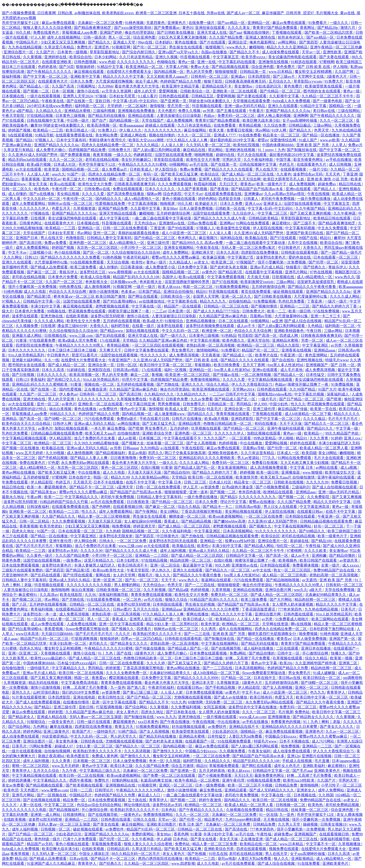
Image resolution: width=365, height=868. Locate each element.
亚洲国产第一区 (343, 639)
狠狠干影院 (213, 81)
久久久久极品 (315, 419)
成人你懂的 (18, 194)
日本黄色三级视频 (71, 116)
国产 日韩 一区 (343, 365)
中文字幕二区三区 (273, 213)
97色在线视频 (321, 272)
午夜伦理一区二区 (67, 189)
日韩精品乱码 (118, 849)
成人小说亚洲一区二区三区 (184, 233)
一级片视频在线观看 (220, 717)
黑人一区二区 (120, 37)
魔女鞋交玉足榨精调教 (314, 72)
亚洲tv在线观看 (299, 189)
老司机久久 (99, 643)
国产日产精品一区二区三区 (302, 399)
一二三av (159, 311)
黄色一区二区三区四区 (120, 468)
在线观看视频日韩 (128, 507)
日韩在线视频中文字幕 (46, 120)
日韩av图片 (122, 609)
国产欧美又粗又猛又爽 (180, 174)
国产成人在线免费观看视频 (38, 702)
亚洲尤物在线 (52, 316)
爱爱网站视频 (277, 443)
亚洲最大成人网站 (27, 336)
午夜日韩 (314, 331)
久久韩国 (173, 761)
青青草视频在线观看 (233, 414)
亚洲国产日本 (27, 238)
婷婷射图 (113, 668)
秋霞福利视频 (206, 184)
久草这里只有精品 (60, 47)
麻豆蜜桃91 (282, 223)
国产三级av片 (284, 76)
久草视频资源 (85, 208)
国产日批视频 (24, 375)
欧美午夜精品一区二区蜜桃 (197, 780)
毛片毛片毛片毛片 (343, 419)
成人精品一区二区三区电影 (285, 575)
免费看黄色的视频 (286, 722)
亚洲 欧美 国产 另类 (313, 145)
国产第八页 (137, 687)
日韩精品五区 (203, 96)
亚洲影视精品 (303, 859)
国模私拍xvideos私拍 (275, 394)
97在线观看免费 (43, 340)
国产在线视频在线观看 (42, 800)
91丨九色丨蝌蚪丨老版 (322, 722)
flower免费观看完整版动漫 (88, 629)
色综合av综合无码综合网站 (100, 805)
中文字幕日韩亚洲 (141, 404)
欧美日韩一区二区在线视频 (211, 477)
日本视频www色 (124, 282)
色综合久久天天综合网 (243, 179)
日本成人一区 (288, 453)
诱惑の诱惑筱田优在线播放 (161, 859)
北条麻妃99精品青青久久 (326, 595)
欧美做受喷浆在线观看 (324, 86)
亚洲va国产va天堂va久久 (179, 52)
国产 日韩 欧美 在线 (314, 67)
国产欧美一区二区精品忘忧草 (329, 32)
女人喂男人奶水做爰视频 (293, 604)
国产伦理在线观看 (78, 575)
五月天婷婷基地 (212, 771)
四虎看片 (144, 629)
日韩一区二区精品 (35, 521)
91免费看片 (318, 23)
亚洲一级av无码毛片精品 (245, 106)
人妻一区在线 (31, 805)
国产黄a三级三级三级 (141, 692)
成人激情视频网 (98, 287)
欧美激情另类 (247, 477)
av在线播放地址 (152, 301)
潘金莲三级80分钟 (73, 326)
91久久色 (179, 702)
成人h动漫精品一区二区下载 (308, 414)
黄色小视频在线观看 (179, 199)
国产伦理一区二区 (324, 262)
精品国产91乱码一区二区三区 (45, 639)
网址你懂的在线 (137, 805)
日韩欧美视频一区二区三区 (119, 590)
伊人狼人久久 (131, 130)
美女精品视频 (185, 179)
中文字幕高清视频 (143, 204)
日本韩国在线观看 (301, 516)
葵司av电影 (227, 859)
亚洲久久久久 (193, 384)
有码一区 (151, 174)
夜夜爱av (100, 678)
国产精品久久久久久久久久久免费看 (71, 257)
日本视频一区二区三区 (92, 761)
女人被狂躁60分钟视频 (143, 521)
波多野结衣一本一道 (40, 614)
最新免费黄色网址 (270, 775)
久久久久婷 (156, 663)
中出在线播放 (251, 443)
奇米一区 (156, 761)
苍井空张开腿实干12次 (21, 23)
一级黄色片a (131, 815)
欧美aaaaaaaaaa (131, 125)
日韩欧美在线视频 (289, 482)
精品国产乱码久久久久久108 (137, 277)
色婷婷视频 (228, 443)
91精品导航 (44, 135)
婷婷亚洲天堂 (145, 526)
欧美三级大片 (74, 179)
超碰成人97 (64, 746)
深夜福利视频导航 (114, 595)
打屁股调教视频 (85, 639)
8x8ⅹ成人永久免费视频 (292, 101)
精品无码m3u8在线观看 (28, 160)
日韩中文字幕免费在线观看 (147, 350)
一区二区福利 (136, 106)
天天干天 (169, 580)
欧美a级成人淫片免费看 (78, 340)
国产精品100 (322, 541)
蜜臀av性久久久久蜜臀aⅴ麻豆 (176, 257)
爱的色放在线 (300, 257)
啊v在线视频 (301, 624)
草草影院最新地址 (105, 52)
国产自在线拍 (283, 360)
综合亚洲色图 (145, 37)
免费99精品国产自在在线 (334, 570)
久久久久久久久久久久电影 (89, 585)
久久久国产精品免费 (226, 37)
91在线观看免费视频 (104, 599)
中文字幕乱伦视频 (205, 340)
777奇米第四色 (290, 609)
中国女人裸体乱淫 (95, 854)
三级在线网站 (349, 111)
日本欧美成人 (141, 169)
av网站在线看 (327, 468)
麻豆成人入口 (149, 795)
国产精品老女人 (22, 717)
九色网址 (41, 727)
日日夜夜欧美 (138, 502)
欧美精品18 (225, 619)
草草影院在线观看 (169, 160)
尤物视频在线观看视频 (193, 697)
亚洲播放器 (291, 472)
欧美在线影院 (71, 595)
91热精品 (229, 336)
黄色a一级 (187, 62)
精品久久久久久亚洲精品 (287, 47)
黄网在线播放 (198, 614)
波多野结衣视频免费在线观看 (210, 326)
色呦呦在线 (167, 62)
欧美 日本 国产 (191, 824)
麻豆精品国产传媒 (293, 409)
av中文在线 (262, 570)
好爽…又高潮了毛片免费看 (248, 658)
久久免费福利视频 (186, 707)
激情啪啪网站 (208, 350)
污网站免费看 (41, 746)
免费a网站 (238, 653)
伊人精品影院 (61, 438)
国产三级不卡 (305, 223)
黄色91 (188, 28)
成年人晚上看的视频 (274, 116)
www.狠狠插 (313, 472)
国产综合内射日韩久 (139, 52)
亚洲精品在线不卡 (217, 86)
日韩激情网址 (74, 815)
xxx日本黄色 (148, 722)
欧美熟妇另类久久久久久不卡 (158, 634)
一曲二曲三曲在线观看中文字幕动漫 (162, 218)
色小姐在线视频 (68, 252)
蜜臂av (263, 140)
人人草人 (339, 145)
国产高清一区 (266, 336)
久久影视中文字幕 (284, 96)
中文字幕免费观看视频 (226, 277)
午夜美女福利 (260, 751)
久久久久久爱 (93, 194)
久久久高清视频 (138, 751)
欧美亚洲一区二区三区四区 (188, 375)
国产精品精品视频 (197, 521)
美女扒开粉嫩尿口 (137, 160)
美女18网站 (328, 453)
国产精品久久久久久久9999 (196, 678)
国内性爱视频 (71, 389)
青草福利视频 (42, 609)
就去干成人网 (147, 81)
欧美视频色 (288, 560)
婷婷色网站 (207, 199)
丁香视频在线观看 (287, 32)
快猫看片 (294, 267)
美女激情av (244, 86)
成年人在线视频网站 (64, 37)
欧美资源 (52, 169)
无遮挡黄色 (156, 23)
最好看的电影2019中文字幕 (233, 140)
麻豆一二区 (140, 375)
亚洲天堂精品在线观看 (118, 213)
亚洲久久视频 (167, 57)
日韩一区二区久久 (17, 189)
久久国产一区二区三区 (64, 282)
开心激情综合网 (316, 653)
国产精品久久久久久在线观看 (229, 169)
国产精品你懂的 (343, 556)
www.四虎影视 (183, 863)
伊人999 (261, 404)
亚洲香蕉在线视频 (297, 350)
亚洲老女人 (273, 204)
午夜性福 (313, 546)
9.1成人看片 (148, 96)
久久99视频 (55, 453)
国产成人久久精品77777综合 (217, 311)
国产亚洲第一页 (174, 101)
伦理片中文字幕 (135, 380)
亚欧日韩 (103, 101)
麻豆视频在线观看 (89, 72)
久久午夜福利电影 (259, 160)
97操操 (101, 96)
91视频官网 (122, 47)
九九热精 (113, 531)
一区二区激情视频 (257, 375)
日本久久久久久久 (160, 189)
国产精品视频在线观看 (231, 67)
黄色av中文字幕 (264, 663)
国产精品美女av (44, 492)
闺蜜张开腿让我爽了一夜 (129, 311)
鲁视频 (158, 375)
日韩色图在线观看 (174, 96)
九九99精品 (149, 448)
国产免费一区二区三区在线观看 (170, 775)
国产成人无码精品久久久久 (272, 790)
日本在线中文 (80, 477)
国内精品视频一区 (169, 72)
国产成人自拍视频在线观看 (335, 487)
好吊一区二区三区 (329, 526)
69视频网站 (179, 164)
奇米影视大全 (97, 282)
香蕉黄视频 (31, 179)
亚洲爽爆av (253, 194)
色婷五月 (287, 164)
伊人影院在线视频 (268, 228)
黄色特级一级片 (48, 839)
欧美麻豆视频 (214, 257)
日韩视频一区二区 (291, 805)
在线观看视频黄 (294, 169)
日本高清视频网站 (238, 531)
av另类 (209, 111)
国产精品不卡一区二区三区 (92, 487)
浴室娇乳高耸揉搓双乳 (316, 282)
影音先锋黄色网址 (309, 160)
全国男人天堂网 (206, 296)
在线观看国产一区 (200, 741)
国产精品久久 (100, 42)
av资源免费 (210, 487)
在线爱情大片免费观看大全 (129, 72)
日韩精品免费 (287, 785)
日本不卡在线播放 (109, 482)
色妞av (210, 116)
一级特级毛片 (38, 668)
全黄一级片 (331, 565)
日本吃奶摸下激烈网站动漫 (332, 629)
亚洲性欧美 (333, 52)
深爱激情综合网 (284, 140)
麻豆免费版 (117, 428)
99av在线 (146, 42)
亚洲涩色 (102, 47)
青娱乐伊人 (338, 267)
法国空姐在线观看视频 (303, 204)
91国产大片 (327, 389)
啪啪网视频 (204, 155)
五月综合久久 (280, 81)
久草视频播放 (350, 844)
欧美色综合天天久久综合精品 (27, 424)
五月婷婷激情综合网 (174, 213)
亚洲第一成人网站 (46, 815)
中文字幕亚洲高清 (315, 507)
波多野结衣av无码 (308, 174)
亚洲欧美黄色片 (328, 771)
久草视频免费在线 (132, 399)
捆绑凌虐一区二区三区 (188, 516)
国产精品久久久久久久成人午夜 (220, 218)
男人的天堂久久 (124, 736)
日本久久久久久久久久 (27, 350)
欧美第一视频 (342, 658)
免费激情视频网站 (206, 380)
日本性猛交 (316, 375)
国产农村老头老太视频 (229, 267)
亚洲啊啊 (301, 116)
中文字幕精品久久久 (82, 497)
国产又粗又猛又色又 (159, 424)
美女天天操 (38, 184)
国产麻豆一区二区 (42, 272)
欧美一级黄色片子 (272, 184)
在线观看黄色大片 (53, 81)
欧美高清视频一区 (102, 125)
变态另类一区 (179, 106)
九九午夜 (70, 771)
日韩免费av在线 (98, 189)
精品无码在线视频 (44, 683)
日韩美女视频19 (334, 824)
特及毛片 (215, 409)
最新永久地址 (14, 497)
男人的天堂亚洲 (61, 399)
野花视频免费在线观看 (88, 311)
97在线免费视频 (327, 311)
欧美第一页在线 (324, 409)
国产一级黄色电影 (328, 101)
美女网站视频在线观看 (244, 512)
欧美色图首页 (78, 756)
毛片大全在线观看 (252, 155)
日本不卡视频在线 (295, 741)
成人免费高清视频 (184, 355)
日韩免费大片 (120, 150)
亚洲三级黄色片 (57, 731)
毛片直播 (322, 761)
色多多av (129, 292)
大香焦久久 (313, 248)
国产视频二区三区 (27, 599)
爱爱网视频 (169, 91)
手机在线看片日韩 (155, 419)
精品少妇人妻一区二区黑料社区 (173, 624)
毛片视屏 (286, 712)
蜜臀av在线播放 (262, 502)
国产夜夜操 (220, 189)
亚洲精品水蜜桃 (78, 111)
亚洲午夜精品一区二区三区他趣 (336, 47)
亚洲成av (238, 76)
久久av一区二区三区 (343, 731)
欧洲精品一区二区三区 (256, 345)
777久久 (269, 458)
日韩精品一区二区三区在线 (226, 306)
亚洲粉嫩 (320, 556)
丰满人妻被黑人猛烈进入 (95, 565)
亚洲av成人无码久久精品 (95, 424)
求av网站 (262, 130)
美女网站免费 (107, 135)
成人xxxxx (351, 565)
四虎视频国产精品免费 (88, 150)
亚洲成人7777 (225, 135)
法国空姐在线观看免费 (174, 155)
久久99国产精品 (303, 389)
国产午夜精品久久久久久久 (50, 72)
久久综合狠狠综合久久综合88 (136, 252)
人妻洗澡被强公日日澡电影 (179, 116)
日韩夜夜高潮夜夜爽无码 (246, 81)
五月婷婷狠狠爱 (37, 477)
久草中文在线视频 (303, 243)
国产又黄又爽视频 (347, 497)
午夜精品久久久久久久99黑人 (80, 345)
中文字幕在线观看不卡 (183, 438)
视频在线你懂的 (257, 32)
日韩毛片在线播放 (187, 419)
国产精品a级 (178, 590)
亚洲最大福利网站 (27, 360)
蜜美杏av (248, 184)
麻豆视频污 (209, 238)
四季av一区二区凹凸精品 (142, 639)
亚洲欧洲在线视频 (241, 150)
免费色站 (303, 712)
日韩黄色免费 (177, 399)
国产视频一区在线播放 (21, 448)
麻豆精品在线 (195, 150)
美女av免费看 (13, 785)
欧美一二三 (277, 311)
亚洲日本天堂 (203, 683)
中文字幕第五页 (226, 57)
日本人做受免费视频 (196, 208)
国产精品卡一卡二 (218, 507)
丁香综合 (198, 409)
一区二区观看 (240, 438)
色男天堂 (322, 130)
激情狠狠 (158, 106)
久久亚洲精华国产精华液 (316, 663)
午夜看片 (256, 111)
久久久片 (123, 634)
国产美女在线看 (106, 824)
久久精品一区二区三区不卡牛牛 (328, 96)
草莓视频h (203, 365)
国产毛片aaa (302, 771)
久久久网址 (13, 257)
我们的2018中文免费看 (81, 692)
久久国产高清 (63, 86)
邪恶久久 (155, 453)
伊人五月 (191, 487)
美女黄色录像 (67, 741)
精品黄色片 (214, 819)
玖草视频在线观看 (206, 428)
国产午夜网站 (147, 512)
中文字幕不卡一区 (321, 844)
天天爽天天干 (111, 350)
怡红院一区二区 (290, 546)
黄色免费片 (286, 67)
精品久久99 (120, 477)
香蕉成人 (172, 521)
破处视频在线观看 (289, 292)
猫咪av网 (154, 194)
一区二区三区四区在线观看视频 (158, 345)
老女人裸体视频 (350, 815)
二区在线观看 (288, 648)
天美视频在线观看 (56, 653)
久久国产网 (345, 72)
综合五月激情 (183, 766)
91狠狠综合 (174, 321)
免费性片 (85, 47)
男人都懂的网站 (128, 585)
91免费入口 (108, 130)
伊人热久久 (161, 570)
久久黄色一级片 (40, 556)
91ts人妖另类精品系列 (27, 355)
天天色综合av (146, 223)
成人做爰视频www (170, 414)
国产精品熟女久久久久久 (314, 717)
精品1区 (21, 859)
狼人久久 (163, 575)
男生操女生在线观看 (186, 47)
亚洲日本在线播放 (316, 648)
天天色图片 (167, 111)
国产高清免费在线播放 (126, 194)
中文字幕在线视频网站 (293, 526)
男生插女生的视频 (200, 604)
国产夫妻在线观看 (335, 57)
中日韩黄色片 (290, 248)
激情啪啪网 (60, 590)
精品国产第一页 (168, 619)
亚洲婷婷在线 (56, 57)
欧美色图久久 (234, 340)
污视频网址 (87, 86)
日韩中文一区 (289, 653)
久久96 (91, 595)
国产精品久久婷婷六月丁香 (335, 306)
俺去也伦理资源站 (140, 32)
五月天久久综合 (146, 609)
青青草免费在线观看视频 (152, 595)
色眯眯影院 (143, 155)
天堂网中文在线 (311, 76)
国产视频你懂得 (264, 306)
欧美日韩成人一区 (81, 130)
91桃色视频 (135, 23)
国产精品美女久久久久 (129, 643)
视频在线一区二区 (100, 384)
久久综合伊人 (244, 213)
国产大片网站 (281, 599)
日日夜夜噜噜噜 (124, 458)
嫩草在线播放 (61, 727)
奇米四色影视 (250, 492)
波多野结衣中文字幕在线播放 (253, 707)
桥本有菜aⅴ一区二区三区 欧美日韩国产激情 (90, 296)
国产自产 (100, 120)
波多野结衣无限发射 (116, 536)
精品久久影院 (289, 345)
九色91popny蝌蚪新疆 (243, 819)
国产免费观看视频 (76, 155)
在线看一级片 (144, 326)
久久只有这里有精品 (136, 57)
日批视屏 (38, 218)
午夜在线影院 (193, 448)
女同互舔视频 (215, 707)
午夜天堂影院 (14, 116)
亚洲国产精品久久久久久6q (288, 111)
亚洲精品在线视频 (248, 590)
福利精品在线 (232, 238)
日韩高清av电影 (126, 370)
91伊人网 (279, 130)
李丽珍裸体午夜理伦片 (108, 140)
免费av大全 (200, 67)
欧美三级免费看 (84, 267)
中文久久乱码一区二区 (42, 199)
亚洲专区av (52, 179)
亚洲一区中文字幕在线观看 (149, 179)
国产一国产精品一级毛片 (341, 252)
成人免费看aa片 (115, 169)
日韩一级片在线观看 (94, 722)
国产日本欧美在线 (181, 712)
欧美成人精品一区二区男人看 (324, 448)
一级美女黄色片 (61, 722)
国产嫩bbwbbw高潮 (230, 521)
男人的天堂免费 (200, 72)
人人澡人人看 (221, 233)
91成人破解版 (325, 673)
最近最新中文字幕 (198, 565)
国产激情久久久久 (168, 751)
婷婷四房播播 (20, 780)
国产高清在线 (237, 829)
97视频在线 (40, 213)
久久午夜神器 (345, 213)
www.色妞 (107, 62)
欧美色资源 (211, 624)
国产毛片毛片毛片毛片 (35, 546)
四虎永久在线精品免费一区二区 (108, 145)
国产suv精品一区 (232, 23)
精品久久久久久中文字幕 (124, 76)
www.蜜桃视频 (120, 272)
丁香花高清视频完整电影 (202, 512)
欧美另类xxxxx (254, 57)
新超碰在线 (300, 541)
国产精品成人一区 (35, 86)
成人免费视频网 (180, 120)
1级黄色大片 (337, 76)
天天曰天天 (229, 184)
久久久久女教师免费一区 (127, 673)
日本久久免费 (82, 81)
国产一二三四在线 (200, 585)
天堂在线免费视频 (340, 590)
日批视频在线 (284, 277)
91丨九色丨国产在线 (115, 653)
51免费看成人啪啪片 (292, 619)
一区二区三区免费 (132, 541)
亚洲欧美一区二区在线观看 (235, 91)
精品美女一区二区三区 (282, 135)
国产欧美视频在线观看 (85, 785)
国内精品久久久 (109, 199)
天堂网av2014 (244, 389)
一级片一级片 (145, 287)
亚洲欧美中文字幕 (86, 76)
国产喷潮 (334, 399)
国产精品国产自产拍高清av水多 (258, 189)
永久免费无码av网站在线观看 (86, 463)
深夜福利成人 (338, 394)
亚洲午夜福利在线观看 (286, 428)
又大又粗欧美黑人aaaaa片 (168, 76)
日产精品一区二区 (237, 678)
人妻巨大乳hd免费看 (246, 736)
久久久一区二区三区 (337, 120)
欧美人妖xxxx (170, 287)
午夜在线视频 (319, 194)
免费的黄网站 (143, 834)
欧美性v (138, 262)
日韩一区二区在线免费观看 (126, 228)
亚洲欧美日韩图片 (162, 824)
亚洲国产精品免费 (113, 208)
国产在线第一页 (80, 101)
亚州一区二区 (105, 233)
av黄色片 (209, 272)
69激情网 (196, 702)
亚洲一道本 (199, 492)
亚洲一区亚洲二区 (108, 580)
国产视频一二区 (37, 91)
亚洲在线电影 (85, 697)
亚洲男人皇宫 (141, 619)
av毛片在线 (199, 164)
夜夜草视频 (102, 155)
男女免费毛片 (183, 350)
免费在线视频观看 (128, 189)
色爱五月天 (61, 208)
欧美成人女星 (177, 409)
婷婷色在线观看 (303, 443)
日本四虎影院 (260, 76)
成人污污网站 (323, 741)
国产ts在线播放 (42, 194)
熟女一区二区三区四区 (293, 570)
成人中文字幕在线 (115, 218)
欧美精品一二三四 (48, 130)
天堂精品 (130, 340)
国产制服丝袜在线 (302, 150)
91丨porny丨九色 (272, 150)
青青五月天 (124, 727)
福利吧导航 (121, 326)
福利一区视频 (176, 370)
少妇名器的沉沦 (269, 86)
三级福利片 (301, 487)
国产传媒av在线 (226, 375)
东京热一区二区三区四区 (98, 248)
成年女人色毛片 (287, 766)
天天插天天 (82, 482)
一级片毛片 (268, 399)
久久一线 (52, 360)
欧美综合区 (210, 174)
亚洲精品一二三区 (295, 306)
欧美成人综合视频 (96, 277)
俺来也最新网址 (263, 42)
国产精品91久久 (320, 428)
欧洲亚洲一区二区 (217, 331)
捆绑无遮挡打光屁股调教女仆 (272, 634)
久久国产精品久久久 (59, 516)
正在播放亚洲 (96, 389)
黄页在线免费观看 (256, 292)
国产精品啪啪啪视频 (283, 580)
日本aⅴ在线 (79, 859)
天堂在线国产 (153, 120)
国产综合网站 (136, 707)
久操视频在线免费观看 (245, 810)
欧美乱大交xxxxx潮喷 (147, 140)
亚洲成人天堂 (125, 42)
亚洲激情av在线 (172, 223)
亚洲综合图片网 (279, 590)
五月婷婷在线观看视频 (122, 321)
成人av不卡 (246, 326)
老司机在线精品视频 (102, 160)
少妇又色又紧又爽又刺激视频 (183, 37)
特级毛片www (337, 360)
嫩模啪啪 (257, 47)
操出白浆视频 (61, 409)
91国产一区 (77, 174)
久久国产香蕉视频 (193, 189)
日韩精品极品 (300, 125)
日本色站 (169, 810)
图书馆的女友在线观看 (322, 91)
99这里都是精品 (55, 736)
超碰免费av (327, 184)
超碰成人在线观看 (160, 125)
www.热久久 (237, 47)
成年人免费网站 (176, 252)
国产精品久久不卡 (245, 52)
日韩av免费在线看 (203, 223)
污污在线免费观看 (100, 419)
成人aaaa (11, 639)
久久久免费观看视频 (175, 184)
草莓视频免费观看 (224, 766)
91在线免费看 (250, 135)
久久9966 (105, 86)
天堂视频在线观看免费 (252, 101)
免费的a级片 (127, 419)
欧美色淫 (11, 790)
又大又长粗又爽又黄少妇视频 (305, 463)
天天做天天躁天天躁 (145, 472)
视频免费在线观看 (284, 849)
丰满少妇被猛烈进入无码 (339, 443)
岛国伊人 (169, 277)
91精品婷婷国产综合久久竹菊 (64, 502)
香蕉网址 (308, 28)
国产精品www (112, 331)
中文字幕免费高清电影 (80, 683)
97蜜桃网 (327, 62)
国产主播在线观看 (232, 111)
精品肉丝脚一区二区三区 (191, 560)
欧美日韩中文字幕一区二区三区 (166, 365)
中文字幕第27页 (241, 257)
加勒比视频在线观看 (143, 331)
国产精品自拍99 (177, 472)
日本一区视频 (63, 91)
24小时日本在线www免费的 (50, 106)
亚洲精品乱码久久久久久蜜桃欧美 (40, 384)
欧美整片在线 (267, 355)
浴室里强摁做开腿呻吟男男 (187, 282)
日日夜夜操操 (132, 267)
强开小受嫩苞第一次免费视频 (282, 262)
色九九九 (318, 692)
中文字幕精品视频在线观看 (270, 380)
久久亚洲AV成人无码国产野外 (33, 155)
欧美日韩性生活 (112, 697)
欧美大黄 (217, 130)
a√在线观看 (170, 448)
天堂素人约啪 (177, 67)
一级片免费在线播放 (314, 199)
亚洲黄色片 (177, 23)
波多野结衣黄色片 (271, 257)
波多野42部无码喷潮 (108, 316)
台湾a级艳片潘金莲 (238, 487)
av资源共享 (349, 560)
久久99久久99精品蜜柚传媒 (97, 443)
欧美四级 (309, 453)
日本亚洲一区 (180, 311)
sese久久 (59, 174)
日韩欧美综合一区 (196, 91)
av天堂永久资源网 (117, 91)
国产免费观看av (167, 28)
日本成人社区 (65, 164)
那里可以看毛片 (85, 355)
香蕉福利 (38, 380)
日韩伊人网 (63, 424)
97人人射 (38, 37)
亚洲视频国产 (317, 365)
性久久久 (298, 404)
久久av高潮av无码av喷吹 (285, 194)
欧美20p (287, 663)
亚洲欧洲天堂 (203, 252)
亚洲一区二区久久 (237, 296)
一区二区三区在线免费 (264, 516)
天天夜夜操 (211, 355)
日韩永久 (107, 541)
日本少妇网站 (106, 57)
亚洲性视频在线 (310, 360)
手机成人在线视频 (297, 761)
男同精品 (244, 404)
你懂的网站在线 (125, 780)
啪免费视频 (122, 526)
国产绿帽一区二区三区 (63, 419)
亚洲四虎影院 (243, 419)
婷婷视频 (247, 472)
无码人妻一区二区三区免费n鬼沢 (249, 248)
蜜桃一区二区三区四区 (31, 766)
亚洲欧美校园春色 (289, 331)
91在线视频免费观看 (88, 262)
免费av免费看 (191, 169)
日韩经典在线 (92, 741)
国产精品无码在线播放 (107, 116)
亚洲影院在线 (100, 370)
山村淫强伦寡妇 (47, 692)
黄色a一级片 (157, 262)
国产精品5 (229, 497)
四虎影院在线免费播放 (260, 252)
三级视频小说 (41, 252)
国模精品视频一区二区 (81, 169)
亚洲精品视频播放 (201, 321)
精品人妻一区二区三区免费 (215, 844)
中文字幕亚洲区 (316, 345)
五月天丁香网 (254, 365)
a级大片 (316, 590)
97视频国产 (246, 262)
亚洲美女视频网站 (179, 248)
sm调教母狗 (353, 678)
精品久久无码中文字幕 (332, 502)
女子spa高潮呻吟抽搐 (300, 120)
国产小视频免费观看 (273, 487)
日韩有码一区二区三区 (210, 76)
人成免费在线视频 (82, 624)
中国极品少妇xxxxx (281, 736)
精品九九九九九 (213, 301)
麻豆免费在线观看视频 (284, 731)
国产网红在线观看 (257, 766)
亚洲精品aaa (306, 492)
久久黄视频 (33, 57)
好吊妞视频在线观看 (189, 727)
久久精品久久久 (49, 111)
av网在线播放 (129, 424)
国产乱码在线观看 (111, 336)
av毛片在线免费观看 (108, 502)
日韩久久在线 (145, 819)
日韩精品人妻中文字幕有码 (110, 238)
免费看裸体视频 (306, 565)
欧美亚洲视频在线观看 (211, 389)
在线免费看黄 (225, 125)
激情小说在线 (88, 91)
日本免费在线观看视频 (209, 653)
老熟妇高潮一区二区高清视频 (211, 345)
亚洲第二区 (348, 663)
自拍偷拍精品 (240, 301)
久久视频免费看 (233, 751)
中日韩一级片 (78, 120)
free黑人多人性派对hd (286, 365)
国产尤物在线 (168, 384)
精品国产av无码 (40, 844)
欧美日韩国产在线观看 (319, 560)
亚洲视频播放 (279, 717)
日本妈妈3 (164, 42)
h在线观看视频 (21, 135)
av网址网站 (288, 42)
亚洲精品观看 (236, 790)
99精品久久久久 (63, 414)
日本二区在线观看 (234, 321)
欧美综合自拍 (81, 57)
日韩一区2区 (127, 365)
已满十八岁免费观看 (80, 839)
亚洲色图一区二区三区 (88, 243)
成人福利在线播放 (259, 648)
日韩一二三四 (81, 790)
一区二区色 (132, 599)
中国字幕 (284, 160)
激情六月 (348, 28)
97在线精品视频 (40, 116)
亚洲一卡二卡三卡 (326, 316)
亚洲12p (294, 756)
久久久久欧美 (316, 551)
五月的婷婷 (180, 428)
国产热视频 (197, 854)
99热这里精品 (265, 438)
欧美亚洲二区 (223, 262)
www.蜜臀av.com (55, 790)
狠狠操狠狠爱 (226, 72)
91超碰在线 (76, 370)
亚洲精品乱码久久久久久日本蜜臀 (212, 609)
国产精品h (24, 140)
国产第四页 (308, 42)
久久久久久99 (318, 482)
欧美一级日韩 (300, 311)
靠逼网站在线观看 (216, 580)
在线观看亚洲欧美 (57, 62)
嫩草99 (36, 125)
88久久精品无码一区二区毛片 (136, 854)
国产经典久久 (315, 267)
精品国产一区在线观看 (183, 306)
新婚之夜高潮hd (51, 756)
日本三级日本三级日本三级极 (73, 350)
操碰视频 (311, 824)
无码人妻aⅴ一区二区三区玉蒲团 (96, 717)
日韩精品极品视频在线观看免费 (57, 433)
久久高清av (49, 595)
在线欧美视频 (77, 316)
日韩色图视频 (86, 62)
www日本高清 (28, 634)
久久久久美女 (239, 28)
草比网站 (216, 150)
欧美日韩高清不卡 (133, 565)
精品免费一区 (74, 800)
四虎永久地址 (24, 531)
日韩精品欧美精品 (264, 218)
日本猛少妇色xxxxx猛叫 (77, 663)
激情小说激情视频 (104, 292)
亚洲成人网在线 (134, 135)
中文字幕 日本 (302, 468)
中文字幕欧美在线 (183, 301)
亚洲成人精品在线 (52, 717)
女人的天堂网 (125, 575)
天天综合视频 (118, 262)
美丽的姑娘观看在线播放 (139, 233)
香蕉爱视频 (54, 629)
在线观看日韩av (310, 512)
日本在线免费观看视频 (21, 565)
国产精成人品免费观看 (50, 267)
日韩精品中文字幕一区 (42, 301)
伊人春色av (68, 394)
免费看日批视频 (240, 130)
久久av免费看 (201, 399)
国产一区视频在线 (52, 795)
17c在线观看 (110, 340)
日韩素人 (251, 199)
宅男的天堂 (232, 160)
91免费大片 (334, 81)
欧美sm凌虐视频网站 (226, 516)
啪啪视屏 (168, 204)
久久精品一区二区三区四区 (147, 863)
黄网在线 (103, 575)
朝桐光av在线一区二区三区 (71, 204)
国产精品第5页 (231, 272)
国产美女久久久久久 (337, 727)
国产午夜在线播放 (175, 722)
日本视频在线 (14, 96)
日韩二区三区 (196, 482)
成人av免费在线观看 (48, 624)
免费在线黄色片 (47, 32)
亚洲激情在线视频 (274, 62)
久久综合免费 (275, 125)
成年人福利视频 (173, 551)
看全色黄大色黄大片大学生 (137, 86)
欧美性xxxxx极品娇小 (49, 658)
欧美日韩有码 (261, 697)
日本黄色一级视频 (73, 52)
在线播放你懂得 (76, 702)
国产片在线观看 (213, 42)
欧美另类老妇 (51, 526)
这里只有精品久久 (99, 560)
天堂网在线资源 (276, 624)
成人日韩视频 (341, 164)
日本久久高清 (228, 252)
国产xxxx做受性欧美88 (133, 28)
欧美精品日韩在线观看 (332, 218)
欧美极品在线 (257, 238)
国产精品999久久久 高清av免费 (198, 243)
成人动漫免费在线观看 (281, 52)
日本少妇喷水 (128, 560)
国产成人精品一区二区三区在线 (248, 174)
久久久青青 (319, 438)
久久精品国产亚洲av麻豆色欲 (223, 316)
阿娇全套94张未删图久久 (210, 101)
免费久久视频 (190, 111)
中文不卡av (193, 194)
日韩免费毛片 (194, 404)
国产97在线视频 (225, 282)
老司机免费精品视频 (343, 805)
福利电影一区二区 (90, 106)
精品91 (326, 238)
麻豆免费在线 (211, 790)
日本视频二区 (150, 438)
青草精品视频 (250, 125)
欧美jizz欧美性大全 (109, 570)
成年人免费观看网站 (29, 204)
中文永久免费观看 (333, 228)
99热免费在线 (71, 287)
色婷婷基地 (48, 67)
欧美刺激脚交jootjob (257, 282)
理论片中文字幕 (234, 502)
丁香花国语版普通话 (259, 609)
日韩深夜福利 (38, 507)
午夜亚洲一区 (292, 355)
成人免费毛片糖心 (51, 150)
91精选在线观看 (304, 62)
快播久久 (339, 653)
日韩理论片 (105, 790)
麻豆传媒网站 (196, 130)
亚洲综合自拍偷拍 (179, 292)
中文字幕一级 (347, 428)
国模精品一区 (341, 106)
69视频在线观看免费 (264, 780)
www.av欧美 (330, 140)
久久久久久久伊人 (35, 208)
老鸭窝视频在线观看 (113, 306)
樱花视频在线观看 (124, 678)
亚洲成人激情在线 (261, 37)
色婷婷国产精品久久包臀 (181, 81)
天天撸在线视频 (277, 819)
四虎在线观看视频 (252, 849)
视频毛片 (146, 575)
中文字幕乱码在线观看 (237, 62)
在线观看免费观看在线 (74, 135)
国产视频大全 (133, 443)
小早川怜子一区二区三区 (141, 248)
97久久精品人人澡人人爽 (187, 140)
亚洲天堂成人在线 (212, 32)
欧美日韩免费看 (227, 365)
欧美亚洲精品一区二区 (145, 67)
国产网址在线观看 (143, 296)
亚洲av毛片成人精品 (267, 267)
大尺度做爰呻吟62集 (51, 262)
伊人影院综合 (166, 169)
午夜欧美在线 (53, 101)
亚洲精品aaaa (325, 350)
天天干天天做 (291, 424)
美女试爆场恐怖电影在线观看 (293, 57)
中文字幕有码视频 (301, 228)
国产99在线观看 (181, 228)
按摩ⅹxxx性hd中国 (240, 541)
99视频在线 (57, 311)
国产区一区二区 (96, 252)
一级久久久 (339, 23)
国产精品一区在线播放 (321, 135)
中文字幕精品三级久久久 (100, 771)
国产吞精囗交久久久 (64, 380)
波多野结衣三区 (93, 272)
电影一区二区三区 (198, 287)
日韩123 (32, 257)
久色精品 (315, 326)
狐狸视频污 (215, 47)
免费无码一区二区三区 (237, 116)
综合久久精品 (218, 384)
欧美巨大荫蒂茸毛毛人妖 (284, 179)
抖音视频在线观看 (196, 57)
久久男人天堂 (290, 824)
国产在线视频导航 (226, 648)
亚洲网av (227, 223)
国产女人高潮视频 (202, 443)
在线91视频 (150, 468)
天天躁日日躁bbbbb (57, 634)
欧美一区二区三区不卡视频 (250, 785)
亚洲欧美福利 (314, 766)
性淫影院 (245, 336)
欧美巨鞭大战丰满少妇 (262, 120)
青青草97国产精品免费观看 (275, 28)
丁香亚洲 (350, 174)
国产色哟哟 (101, 507)
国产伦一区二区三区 (150, 47)
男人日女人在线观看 (281, 507)
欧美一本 (35, 487)
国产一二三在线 (197, 634)
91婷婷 (337, 438)
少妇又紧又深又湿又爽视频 (63, 42)
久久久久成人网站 (345, 296)
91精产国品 (128, 731)
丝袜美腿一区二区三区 (166, 443)
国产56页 (67, 67)
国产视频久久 (261, 526)
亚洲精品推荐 (190, 424)
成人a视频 (349, 468)
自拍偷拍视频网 (58, 751)
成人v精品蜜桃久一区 (142, 199)
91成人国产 (308, 140)
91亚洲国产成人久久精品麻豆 (51, 863)
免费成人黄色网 (105, 756)
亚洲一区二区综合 (166, 565)
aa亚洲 (277, 321)
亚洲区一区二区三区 (312, 687)
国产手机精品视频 (53, 458)
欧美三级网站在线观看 (331, 619)
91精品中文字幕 (111, 67)
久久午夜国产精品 (311, 208)
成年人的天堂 (145, 91)
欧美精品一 (314, 433)
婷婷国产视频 (20, 130)
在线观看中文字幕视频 (264, 272)
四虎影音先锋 (230, 199)
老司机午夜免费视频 (278, 199)
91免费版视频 (265, 301)
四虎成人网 (289, 336)
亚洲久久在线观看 (283, 106)
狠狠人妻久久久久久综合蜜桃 (48, 28)
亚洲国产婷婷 (111, 32)
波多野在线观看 (25, 316)
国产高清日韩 (31, 243)
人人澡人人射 (173, 145)
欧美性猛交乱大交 (340, 472)
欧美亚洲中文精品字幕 (181, 86)
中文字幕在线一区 (147, 306)
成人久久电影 (35, 292)
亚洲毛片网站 (297, 272)
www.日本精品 (281, 72)
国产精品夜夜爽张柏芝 (93, 28)
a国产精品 (25, 111)
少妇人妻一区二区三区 (66, 619)
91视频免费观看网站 (233, 287)
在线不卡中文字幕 (141, 482)
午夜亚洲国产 (120, 360)
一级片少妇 (319, 169)
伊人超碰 (164, 839)
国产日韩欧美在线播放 (176, 32)
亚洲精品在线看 (141, 116)
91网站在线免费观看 (253, 223)
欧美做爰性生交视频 (234, 228)
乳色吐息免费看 (292, 301)
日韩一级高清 (95, 37)
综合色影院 (173, 194)
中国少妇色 (279, 404)
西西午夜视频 (81, 780)
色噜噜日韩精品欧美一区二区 (228, 424)
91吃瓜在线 (218, 854)
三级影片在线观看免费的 (23, 570)
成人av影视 (127, 438)
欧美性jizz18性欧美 (299, 780)
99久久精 (24, 32)
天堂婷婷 (115, 106)
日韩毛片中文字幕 (241, 394)
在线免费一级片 (202, 23)
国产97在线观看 (284, 238)
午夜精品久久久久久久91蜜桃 (143, 164)
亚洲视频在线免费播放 (137, 111)
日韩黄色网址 (31, 223)
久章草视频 (221, 590)
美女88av (170, 208)
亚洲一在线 (207, 62)
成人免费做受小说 (161, 267)
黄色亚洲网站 (317, 355)
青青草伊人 (336, 692)
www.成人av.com (252, 717)
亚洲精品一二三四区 (152, 556)
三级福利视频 (105, 111)
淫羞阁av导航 (261, 316)
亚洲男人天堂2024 (78, 96)
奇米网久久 (187, 238)
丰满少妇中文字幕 (46, 306)
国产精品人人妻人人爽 (89, 458)
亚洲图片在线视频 (317, 756)
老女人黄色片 (128, 712)
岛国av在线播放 (215, 52)
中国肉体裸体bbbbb (278, 145)
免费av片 (355, 145)
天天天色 (333, 174)
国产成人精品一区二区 (67, 365)
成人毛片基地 (292, 370)
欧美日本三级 (122, 766)
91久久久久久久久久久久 (276, 531)
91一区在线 (36, 619)
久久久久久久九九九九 (136, 62)
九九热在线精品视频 (25, 47)
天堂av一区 (311, 52)
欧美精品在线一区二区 (259, 844)
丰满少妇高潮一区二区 (68, 643)
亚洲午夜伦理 (61, 541)
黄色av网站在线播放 (19, 472)
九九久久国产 (215, 438)
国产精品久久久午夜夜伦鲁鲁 (312, 287)
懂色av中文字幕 (133, 409)
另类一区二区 (313, 340)
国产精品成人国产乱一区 (235, 399)
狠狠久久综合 (177, 599)
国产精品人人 (325, 189)
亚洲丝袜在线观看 (210, 28)
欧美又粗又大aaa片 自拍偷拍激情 (113, 433)
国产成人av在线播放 (231, 697)
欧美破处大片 (207, 204)
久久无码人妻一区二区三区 (209, 145)
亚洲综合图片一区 (19, 52)
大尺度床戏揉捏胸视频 (115, 81)
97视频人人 (45, 140)
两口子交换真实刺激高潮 (186, 453)
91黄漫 (22, 340)
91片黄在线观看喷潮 (29, 697)
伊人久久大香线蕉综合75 (252, 384)
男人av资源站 (249, 458)
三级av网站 (323, 125)
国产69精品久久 (312, 531)
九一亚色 (118, 687)
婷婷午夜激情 (210, 800)
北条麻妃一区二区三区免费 (101, 23)
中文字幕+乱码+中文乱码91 (136, 101)
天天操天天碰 (259, 277)
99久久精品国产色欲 (342, 433)
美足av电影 (137, 453)
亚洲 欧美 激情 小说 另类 (328, 179)
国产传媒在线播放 (151, 648)
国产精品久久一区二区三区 (327, 424)
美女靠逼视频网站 (233, 468)
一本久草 (98, 428)
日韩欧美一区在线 (231, 208)
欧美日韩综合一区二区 (322, 678)
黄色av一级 (293, 433)
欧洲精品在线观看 (279, 492)
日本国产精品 (150, 292)
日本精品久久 (100, 609)
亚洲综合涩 (238, 42)
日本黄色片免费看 (63, 277)
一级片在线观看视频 (44, 96)
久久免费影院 (319, 497)
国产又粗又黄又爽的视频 (311, 213)
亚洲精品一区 (259, 23)
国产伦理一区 (191, 819)
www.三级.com (82, 336)
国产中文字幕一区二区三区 (46, 76)
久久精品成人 (181, 262)
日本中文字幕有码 (72, 140)
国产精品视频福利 (111, 453)
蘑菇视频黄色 (56, 487)
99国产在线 (308, 238)
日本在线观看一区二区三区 (336, 257)
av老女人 (202, 262)
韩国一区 (101, 477)
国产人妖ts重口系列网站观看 (157, 150)
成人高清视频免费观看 (269, 468)
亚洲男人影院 (210, 179)
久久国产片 (46, 52)
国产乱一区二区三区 (142, 580)
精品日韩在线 (350, 184)
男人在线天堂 (267, 169)
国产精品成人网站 (260, 546)
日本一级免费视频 (210, 785)
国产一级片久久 (174, 336)
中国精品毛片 (27, 42)
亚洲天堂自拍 (259, 340)
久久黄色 (284, 174)
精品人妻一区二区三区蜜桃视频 (104, 516)
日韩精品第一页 (253, 72)
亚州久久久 (22, 692)
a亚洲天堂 (125, 487)
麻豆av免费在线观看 (59, 23)
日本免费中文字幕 (193, 267)
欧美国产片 (82, 731)
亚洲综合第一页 (101, 365)
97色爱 (54, 463)
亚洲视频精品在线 (121, 785)
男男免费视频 (169, 404)
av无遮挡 (310, 580)
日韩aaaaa (131, 448)
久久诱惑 (209, 629)
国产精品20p (328, 28)
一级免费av (73, 560)
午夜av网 (35, 497)
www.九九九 (166, 717)
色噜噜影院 (97, 179)
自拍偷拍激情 (14, 668)
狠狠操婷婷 (86, 67)
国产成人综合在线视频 (303, 321)
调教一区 (117, 179)
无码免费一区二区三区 (224, 702)
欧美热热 (42, 189)
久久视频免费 (27, 326)
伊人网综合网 (86, 541)
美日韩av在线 (324, 111)
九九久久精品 (148, 145)
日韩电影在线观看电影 (300, 252)
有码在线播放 (266, 424)
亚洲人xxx (253, 204)
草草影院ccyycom (308, 81)
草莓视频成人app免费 (80, 32)
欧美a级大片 (153, 321)
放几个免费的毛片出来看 (95, 438)
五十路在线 (138, 800)
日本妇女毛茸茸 (123, 96)
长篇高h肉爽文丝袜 (157, 780)
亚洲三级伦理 (159, 243)
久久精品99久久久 (159, 394)
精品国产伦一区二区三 (261, 350)
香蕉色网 (181, 834)
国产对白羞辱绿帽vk (120, 301)
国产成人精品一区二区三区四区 (185, 526)
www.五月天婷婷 (30, 453)
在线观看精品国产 (71, 609)
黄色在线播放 (186, 42)
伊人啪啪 (341, 67)
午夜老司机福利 (136, 257)
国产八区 (20, 604)
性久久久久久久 (154, 355)
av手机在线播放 (339, 160)
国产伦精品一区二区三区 (281, 91)
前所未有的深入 (291, 37)
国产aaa (235, 32)
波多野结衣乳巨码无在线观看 (174, 541)
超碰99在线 (226, 155)
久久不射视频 (155, 590)
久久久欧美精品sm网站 (150, 477)
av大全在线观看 (29, 169)
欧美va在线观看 (63, 184)
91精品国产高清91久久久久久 (215, 599)
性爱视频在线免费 (111, 204)
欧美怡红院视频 (247, 145)
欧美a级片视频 (39, 164)
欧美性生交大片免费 (203, 160)
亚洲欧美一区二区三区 (28, 512)
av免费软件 (109, 409)
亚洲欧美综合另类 (158, 433)
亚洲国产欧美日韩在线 (305, 233)
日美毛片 (349, 609)
